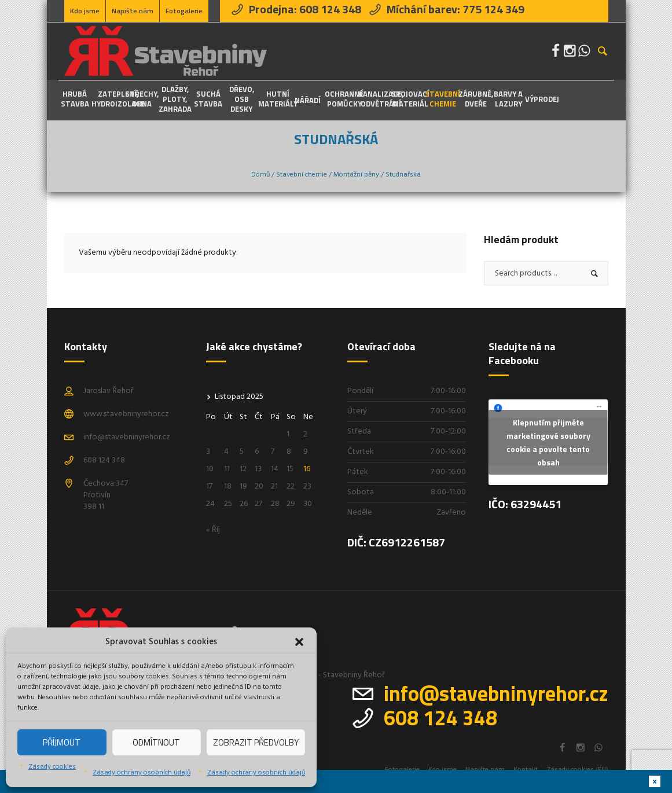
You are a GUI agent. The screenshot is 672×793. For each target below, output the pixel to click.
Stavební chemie (302, 175)
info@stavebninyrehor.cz (127, 437)
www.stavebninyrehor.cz (126, 414)
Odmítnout (156, 742)
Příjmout (62, 742)
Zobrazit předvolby (256, 742)
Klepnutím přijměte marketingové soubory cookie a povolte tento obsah (548, 442)
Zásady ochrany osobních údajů (142, 773)
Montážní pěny (356, 175)
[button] (299, 642)
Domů (260, 175)
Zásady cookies (52, 767)
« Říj (213, 530)
